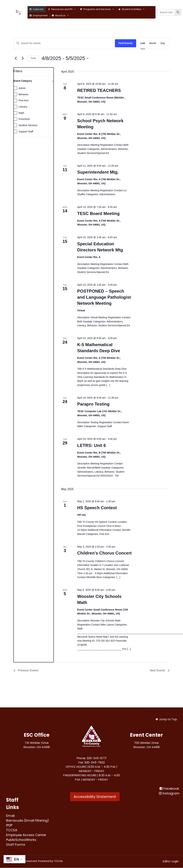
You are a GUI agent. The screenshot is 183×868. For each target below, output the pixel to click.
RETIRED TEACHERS (99, 90)
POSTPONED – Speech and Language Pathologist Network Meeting (104, 297)
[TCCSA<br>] (12, 830)
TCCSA (58, 861)
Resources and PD (64, 9)
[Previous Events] (16, 58)
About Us (62, 15)
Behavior (24, 94)
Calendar (38, 9)
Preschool (24, 119)
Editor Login (171, 861)
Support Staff (26, 131)
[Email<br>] (10, 816)
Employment (40, 15)
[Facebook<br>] (169, 789)
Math (21, 113)
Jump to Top (166, 719)
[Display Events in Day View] (163, 43)
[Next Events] (23, 58)
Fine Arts (24, 100)
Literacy (23, 107)
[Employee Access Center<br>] (27, 835)
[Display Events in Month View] (153, 43)
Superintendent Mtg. (98, 172)
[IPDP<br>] (9, 825)
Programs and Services (99, 9)
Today (33, 58)
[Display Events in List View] (143, 43)
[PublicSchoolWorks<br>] (21, 840)
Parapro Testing (93, 404)
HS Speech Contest (97, 508)
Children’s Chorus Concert (104, 553)
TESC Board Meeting (98, 213)
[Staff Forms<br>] (16, 845)
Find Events (126, 43)
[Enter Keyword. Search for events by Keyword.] (64, 43)
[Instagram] (169, 794)
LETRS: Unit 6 (91, 445)
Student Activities (133, 9)
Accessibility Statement (95, 797)
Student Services (28, 125)
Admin (22, 88)
